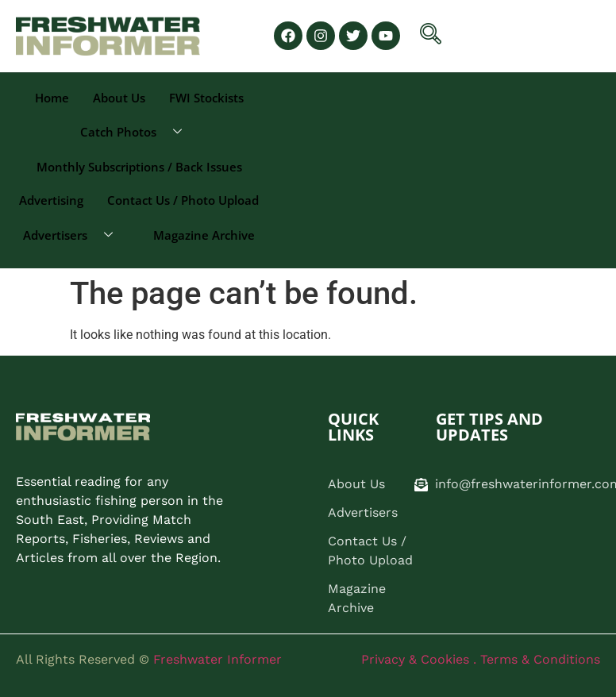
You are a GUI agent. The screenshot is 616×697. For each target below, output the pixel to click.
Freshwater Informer (218, 659)
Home (52, 98)
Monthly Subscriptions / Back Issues (139, 167)
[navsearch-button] (431, 36)
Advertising (51, 200)
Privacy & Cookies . (421, 659)
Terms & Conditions (540, 659)
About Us (119, 98)
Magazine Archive (204, 235)
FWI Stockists (206, 98)
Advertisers (74, 235)
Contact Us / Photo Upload (183, 200)
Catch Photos (137, 132)
